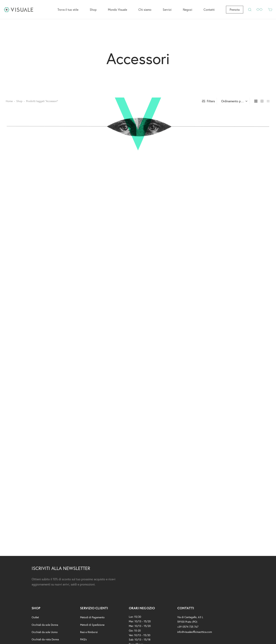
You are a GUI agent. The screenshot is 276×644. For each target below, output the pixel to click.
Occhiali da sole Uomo (45, 634)
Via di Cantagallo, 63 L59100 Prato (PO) (190, 621)
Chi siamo (145, 9)
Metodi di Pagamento (92, 619)
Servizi (167, 9)
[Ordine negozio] (234, 103)
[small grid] (262, 103)
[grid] (256, 103)
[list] (268, 103)
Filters (208, 103)
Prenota (235, 9)
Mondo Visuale (117, 9)
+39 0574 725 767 (188, 628)
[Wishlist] (260, 9)
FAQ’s (83, 641)
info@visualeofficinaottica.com (195, 633)
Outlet (35, 619)
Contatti (209, 9)
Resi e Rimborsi (89, 634)
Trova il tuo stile (68, 9)
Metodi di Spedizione (92, 626)
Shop (93, 9)
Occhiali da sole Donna (45, 626)
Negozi (188, 9)
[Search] (250, 10)
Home (9, 103)
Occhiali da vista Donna (45, 641)
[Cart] (270, 9)
